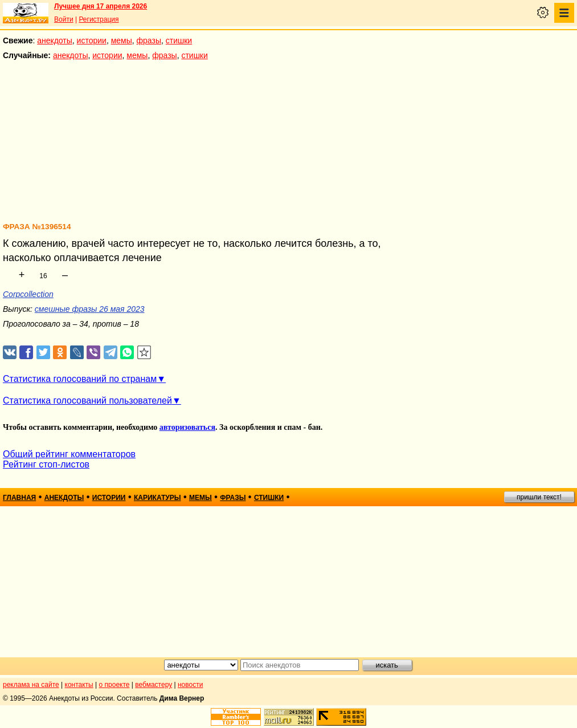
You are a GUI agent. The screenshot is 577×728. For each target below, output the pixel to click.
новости (190, 685)
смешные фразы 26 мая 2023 (90, 309)
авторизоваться (187, 427)
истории (92, 40)
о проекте (114, 685)
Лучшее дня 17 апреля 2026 (101, 6)
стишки (179, 40)
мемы (122, 40)
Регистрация (99, 19)
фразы (149, 40)
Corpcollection (28, 294)
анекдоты (55, 40)
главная (19, 498)
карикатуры (157, 498)
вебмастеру (154, 685)
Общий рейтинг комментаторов (69, 454)
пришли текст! (539, 497)
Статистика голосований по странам (80, 379)
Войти (64, 19)
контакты (79, 685)
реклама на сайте (31, 685)
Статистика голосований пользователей (87, 400)
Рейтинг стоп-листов (46, 464)
